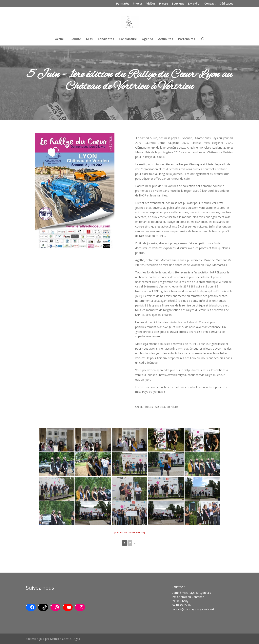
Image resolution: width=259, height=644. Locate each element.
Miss (89, 39)
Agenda (148, 39)
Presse (164, 4)
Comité (76, 39)
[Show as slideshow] (129, 532)
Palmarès (123, 4)
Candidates (106, 39)
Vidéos (151, 4)
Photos (138, 4)
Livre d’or (194, 4)
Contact (210, 4)
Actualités (166, 39)
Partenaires (187, 39)
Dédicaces (226, 4)
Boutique (178, 4)
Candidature (128, 39)
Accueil (60, 39)
